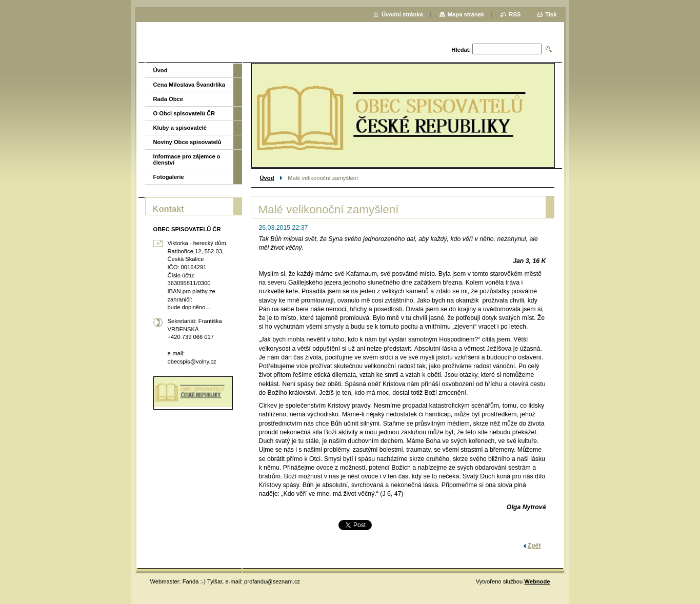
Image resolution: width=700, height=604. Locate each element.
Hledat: (461, 50)
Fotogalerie (169, 177)
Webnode (537, 581)
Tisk (551, 14)
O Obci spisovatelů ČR (184, 113)
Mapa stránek (466, 14)
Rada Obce (168, 99)
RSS (515, 14)
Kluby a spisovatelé (180, 128)
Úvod (267, 178)
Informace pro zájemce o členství (187, 159)
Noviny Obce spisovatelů (187, 142)
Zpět (534, 546)
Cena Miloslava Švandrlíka (189, 85)
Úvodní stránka (402, 14)
